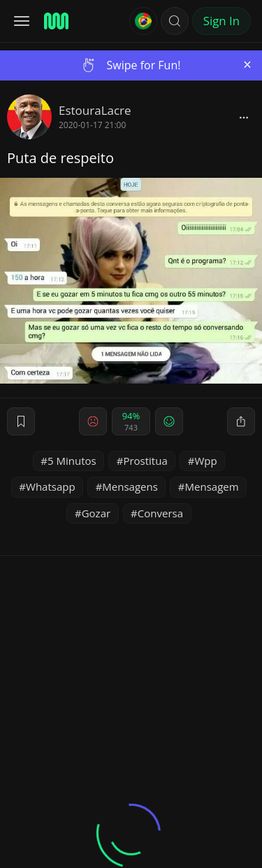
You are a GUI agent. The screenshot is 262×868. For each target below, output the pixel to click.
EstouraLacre (95, 110)
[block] (244, 117)
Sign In (221, 21)
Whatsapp (51, 486)
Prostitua (145, 461)
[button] (175, 21)
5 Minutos (72, 461)
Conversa (160, 513)
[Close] (247, 65)
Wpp (205, 461)
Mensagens (130, 486)
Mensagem (212, 486)
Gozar (96, 513)
